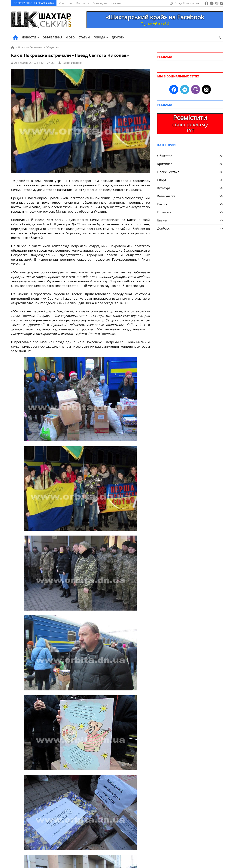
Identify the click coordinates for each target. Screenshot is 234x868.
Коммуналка (190, 196)
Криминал (190, 164)
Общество (190, 156)
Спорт (190, 180)
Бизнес (190, 220)
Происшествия (190, 172)
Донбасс (190, 228)
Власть (190, 204)
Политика (190, 212)
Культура (190, 188)
